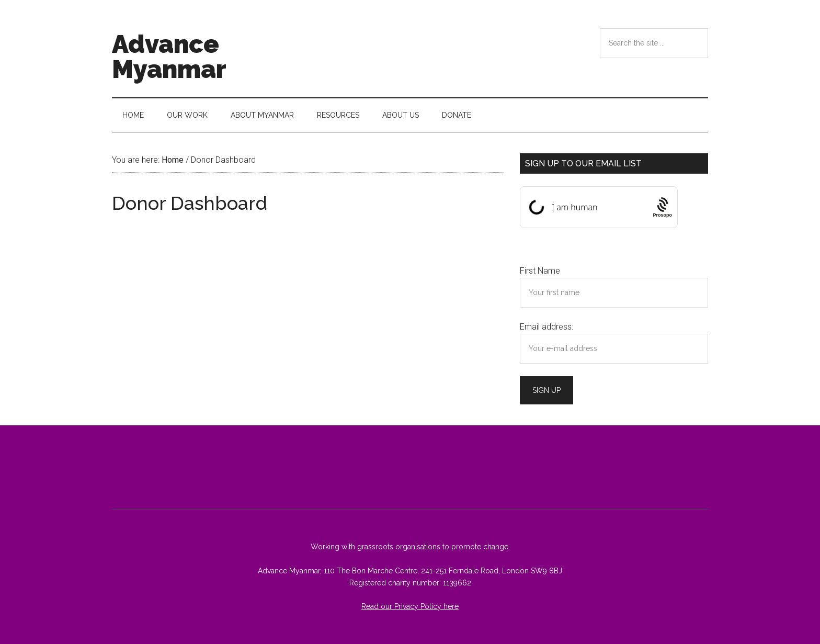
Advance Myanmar (169, 57)
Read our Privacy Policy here (410, 606)
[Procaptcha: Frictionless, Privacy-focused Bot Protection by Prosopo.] (662, 207)
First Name (540, 271)
